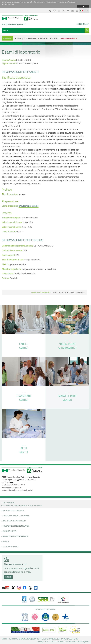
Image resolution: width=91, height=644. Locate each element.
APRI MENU (7, 38)
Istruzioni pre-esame (29, 206)
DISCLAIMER (62, 639)
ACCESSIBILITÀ (73, 639)
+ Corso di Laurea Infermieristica (15, 516)
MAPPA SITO (6, 639)
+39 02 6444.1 (83, 24)
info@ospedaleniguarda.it (14, 24)
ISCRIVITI (8, 577)
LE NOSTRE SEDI (30, 38)
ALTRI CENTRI (24, 449)
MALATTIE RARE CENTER (67, 397)
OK (83, 6)
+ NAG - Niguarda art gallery (13, 521)
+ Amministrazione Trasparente (15, 536)
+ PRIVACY (5, 541)
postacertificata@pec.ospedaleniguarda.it (17, 490)
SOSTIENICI (54, 38)
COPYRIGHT (36, 639)
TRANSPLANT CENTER (24, 397)
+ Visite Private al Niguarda (13, 510)
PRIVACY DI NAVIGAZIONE (22, 639)
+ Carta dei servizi (9, 531)
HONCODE (53, 639)
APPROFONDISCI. (8, 4)
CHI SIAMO (18, 38)
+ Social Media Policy (10, 546)
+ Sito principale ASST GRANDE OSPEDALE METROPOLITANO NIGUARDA (22, 504)
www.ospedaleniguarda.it (12, 487)
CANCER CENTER (24, 345)
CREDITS (45, 639)
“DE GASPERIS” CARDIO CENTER (67, 345)
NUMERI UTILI (43, 38)
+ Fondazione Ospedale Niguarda (15, 526)
